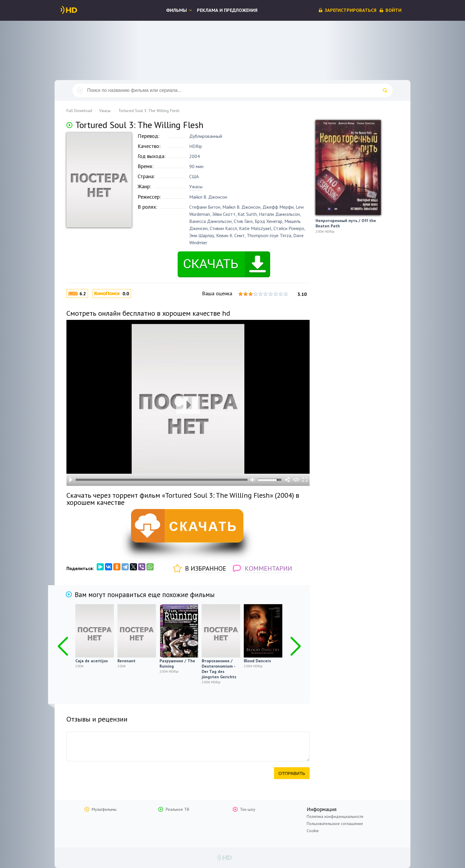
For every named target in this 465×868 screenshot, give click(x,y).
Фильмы (176, 10)
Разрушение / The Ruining (177, 663)
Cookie (313, 831)
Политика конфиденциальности (335, 816)
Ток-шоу (248, 809)
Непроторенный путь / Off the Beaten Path (346, 223)
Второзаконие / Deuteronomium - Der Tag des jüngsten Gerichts (219, 669)
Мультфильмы (104, 809)
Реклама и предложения (227, 10)
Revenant (126, 661)
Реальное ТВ (177, 809)
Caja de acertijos (92, 661)
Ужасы (196, 186)
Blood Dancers (257, 661)
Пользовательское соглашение (335, 824)
